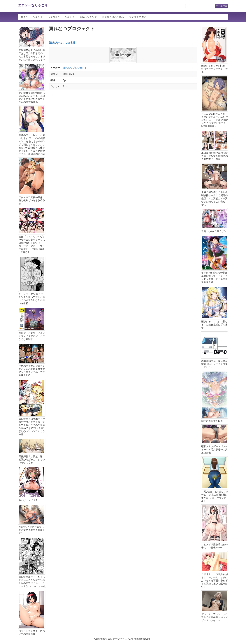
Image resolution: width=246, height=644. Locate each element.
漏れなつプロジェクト (75, 68)
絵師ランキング (88, 17)
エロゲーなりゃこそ (33, 5)
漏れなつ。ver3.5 (62, 43)
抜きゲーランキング (32, 17)
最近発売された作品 (113, 17)
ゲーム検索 (222, 6)
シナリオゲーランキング (61, 17)
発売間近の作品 (138, 17)
